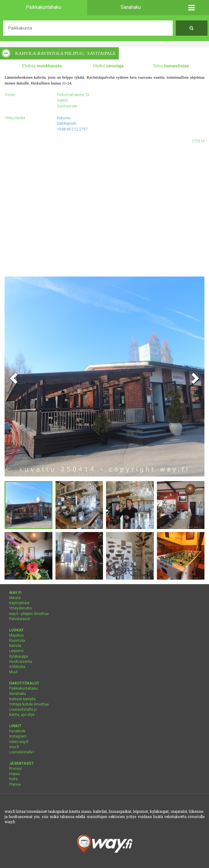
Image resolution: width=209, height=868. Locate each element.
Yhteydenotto (20, 608)
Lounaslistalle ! (22, 752)
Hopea (14, 774)
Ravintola (17, 641)
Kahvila (15, 646)
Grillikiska (17, 667)
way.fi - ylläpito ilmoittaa (29, 614)
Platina (15, 784)
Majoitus (16, 635)
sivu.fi (14, 747)
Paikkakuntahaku (23, 688)
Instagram (18, 736)
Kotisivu (64, 118)
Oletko (108, 66)
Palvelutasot (20, 619)
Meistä (15, 598)
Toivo (171, 66)
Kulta (13, 779)
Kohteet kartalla (22, 699)
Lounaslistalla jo (23, 709)
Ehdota (42, 66)
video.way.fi (19, 742)
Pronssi (16, 769)
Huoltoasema (21, 662)
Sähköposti (67, 123)
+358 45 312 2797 (72, 129)
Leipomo (16, 651)
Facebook (17, 731)
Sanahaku (18, 694)
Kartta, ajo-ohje (22, 715)
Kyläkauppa (19, 656)
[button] (192, 8)
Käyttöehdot (19, 603)
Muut (13, 672)
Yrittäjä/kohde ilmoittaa (29, 704)
